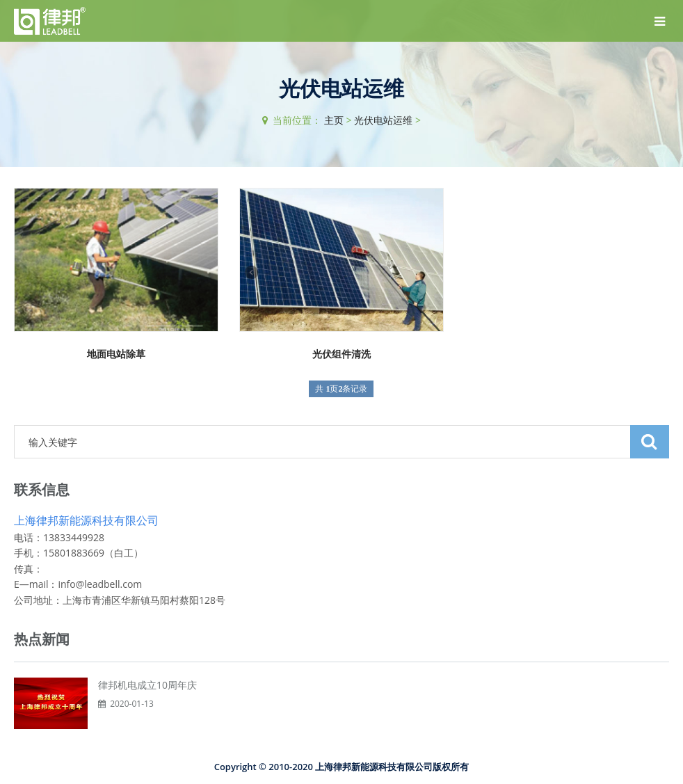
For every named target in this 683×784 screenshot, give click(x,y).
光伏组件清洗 (341, 354)
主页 (334, 120)
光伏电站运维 (383, 120)
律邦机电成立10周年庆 (147, 685)
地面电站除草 (116, 354)
